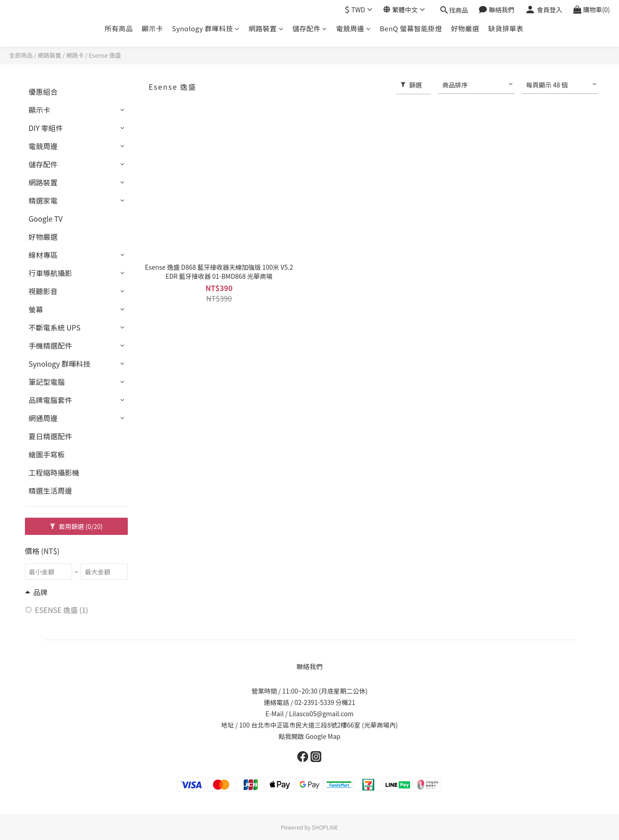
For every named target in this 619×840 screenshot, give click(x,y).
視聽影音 (43, 291)
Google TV (46, 218)
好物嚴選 (465, 28)
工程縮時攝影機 (54, 472)
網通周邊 (43, 418)
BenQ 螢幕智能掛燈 (411, 28)
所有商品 (119, 28)
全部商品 (21, 55)
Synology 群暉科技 (206, 28)
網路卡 (75, 55)
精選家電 (43, 200)
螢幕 (36, 309)
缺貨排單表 (506, 28)
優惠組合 (43, 92)
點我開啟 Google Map (309, 736)
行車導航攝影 (50, 273)
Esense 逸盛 (105, 55)
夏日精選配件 (50, 436)
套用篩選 (76, 526)
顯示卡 (152, 28)
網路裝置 (266, 28)
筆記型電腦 (47, 382)
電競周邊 (354, 28)
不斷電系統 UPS (55, 327)
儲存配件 (310, 28)
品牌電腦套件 (50, 400)
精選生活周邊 (50, 490)
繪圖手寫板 (47, 454)
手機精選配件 (50, 345)
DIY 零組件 (46, 128)
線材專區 (43, 255)
